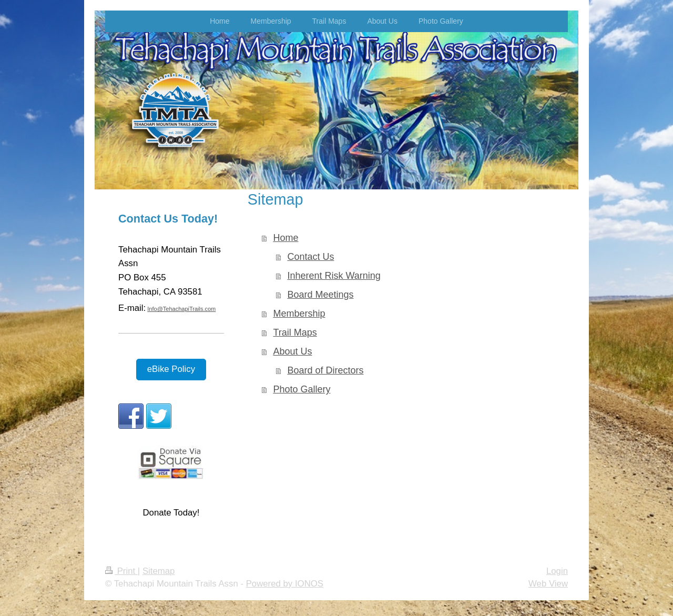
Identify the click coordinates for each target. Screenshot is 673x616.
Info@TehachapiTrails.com (181, 309)
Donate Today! (171, 513)
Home (285, 238)
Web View (548, 584)
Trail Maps (295, 332)
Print (121, 571)
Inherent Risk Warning (334, 276)
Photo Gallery (302, 389)
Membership (299, 314)
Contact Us (310, 257)
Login (557, 571)
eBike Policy (171, 369)
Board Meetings (320, 295)
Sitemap (159, 571)
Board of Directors (325, 370)
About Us (292, 351)
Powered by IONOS (285, 584)
